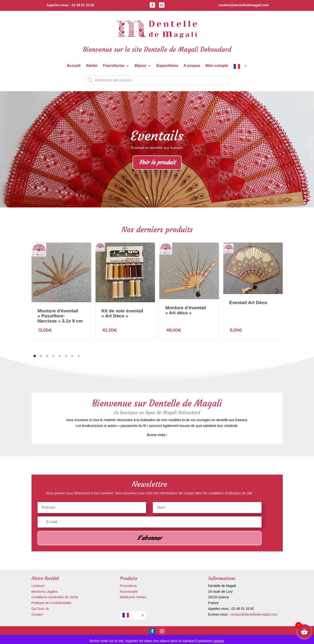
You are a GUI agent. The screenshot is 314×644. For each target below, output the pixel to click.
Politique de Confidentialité (51, 603)
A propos (192, 66)
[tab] (35, 356)
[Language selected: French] (133, 615)
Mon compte (217, 66)
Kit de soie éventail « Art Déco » (122, 307)
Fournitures (114, 66)
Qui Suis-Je (40, 609)
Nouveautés (129, 592)
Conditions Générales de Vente (55, 597)
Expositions (167, 66)
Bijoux (140, 66)
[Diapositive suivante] (277, 291)
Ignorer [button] (219, 641)
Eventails (157, 136)
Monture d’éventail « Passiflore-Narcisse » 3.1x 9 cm (60, 311)
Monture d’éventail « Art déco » (186, 301)
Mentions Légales (45, 592)
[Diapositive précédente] (37, 291)
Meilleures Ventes (133, 597)
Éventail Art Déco (248, 289)
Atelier (92, 66)
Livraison (38, 586)
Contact (37, 614)
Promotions (128, 586)
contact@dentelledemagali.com (254, 614)
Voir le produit (157, 163)
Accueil (74, 66)
